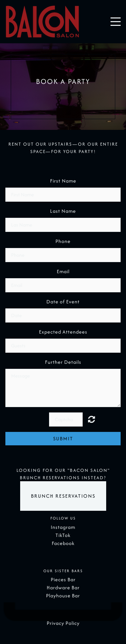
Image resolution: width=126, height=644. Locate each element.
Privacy (55, 623)
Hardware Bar (63, 587)
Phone (63, 241)
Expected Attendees (63, 332)
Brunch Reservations (63, 496)
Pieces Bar (63, 579)
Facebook (63, 543)
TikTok (63, 535)
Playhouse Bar (63, 596)
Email (63, 271)
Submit (63, 438)
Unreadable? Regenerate (95, 419)
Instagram (63, 527)
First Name (63, 181)
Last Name (63, 211)
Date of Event (63, 302)
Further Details (63, 362)
